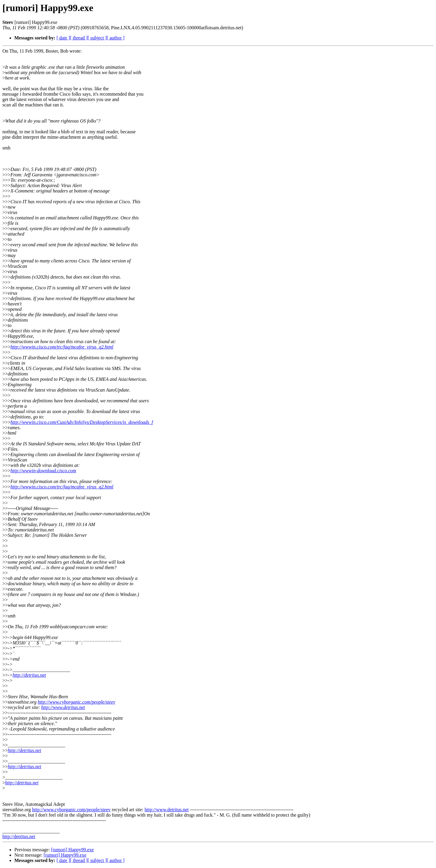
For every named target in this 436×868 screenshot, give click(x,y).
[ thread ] (79, 38)
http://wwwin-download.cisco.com (43, 471)
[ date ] (63, 38)
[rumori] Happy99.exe (73, 850)
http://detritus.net (29, 675)
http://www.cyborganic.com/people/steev (77, 702)
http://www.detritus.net (63, 707)
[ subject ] (97, 38)
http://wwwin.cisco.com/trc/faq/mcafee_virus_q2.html (62, 347)
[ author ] (116, 38)
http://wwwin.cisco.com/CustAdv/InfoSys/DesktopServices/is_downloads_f (82, 422)
